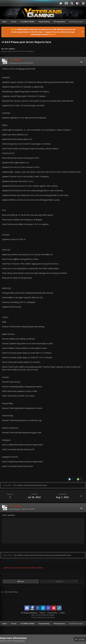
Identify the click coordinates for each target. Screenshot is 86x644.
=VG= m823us (9, 49)
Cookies (62, 613)
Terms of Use (5, 641)
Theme (42, 613)
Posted (21, 63)
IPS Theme (25, 613)
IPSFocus (34, 613)
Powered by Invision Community (43, 617)
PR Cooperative (28, 51)
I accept (80, 639)
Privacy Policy (52, 613)
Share (21, 581)
